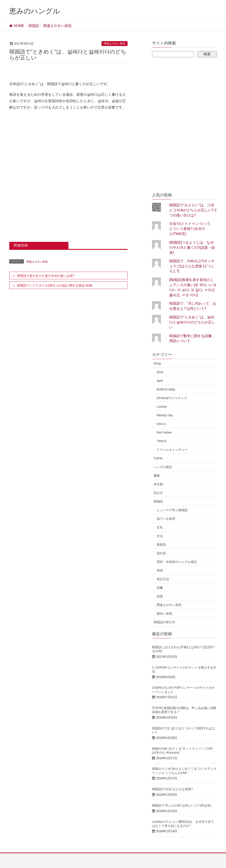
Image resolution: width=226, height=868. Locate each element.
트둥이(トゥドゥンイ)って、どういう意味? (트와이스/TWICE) (192, 229)
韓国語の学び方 (164, 622)
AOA (160, 372)
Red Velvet (164, 432)
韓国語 (158, 501)
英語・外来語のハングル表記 (177, 562)
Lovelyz (162, 407)
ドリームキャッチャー (172, 450)
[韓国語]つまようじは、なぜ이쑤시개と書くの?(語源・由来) (192, 248)
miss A (161, 424)
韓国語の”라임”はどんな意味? (172, 789)
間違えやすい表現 (115, 44)
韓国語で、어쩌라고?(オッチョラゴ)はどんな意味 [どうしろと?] (192, 266)
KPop (157, 363)
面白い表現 (164, 614)
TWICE (162, 441)
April (160, 381)
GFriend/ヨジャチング (172, 398)
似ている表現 (166, 519)
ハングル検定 (163, 467)
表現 (160, 570)
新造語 (161, 545)
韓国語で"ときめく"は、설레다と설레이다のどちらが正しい (192, 322)
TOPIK (158, 458)
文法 (160, 536)
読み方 (158, 493)
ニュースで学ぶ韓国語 (172, 510)
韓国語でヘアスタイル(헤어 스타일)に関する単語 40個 (55, 285)
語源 (160, 596)
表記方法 (163, 579)
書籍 (157, 476)
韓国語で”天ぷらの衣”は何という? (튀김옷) (182, 805)
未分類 (158, 484)
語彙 (160, 588)
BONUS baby (166, 389)
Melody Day (165, 415)
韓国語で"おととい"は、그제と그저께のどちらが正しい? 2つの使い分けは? (193, 210)
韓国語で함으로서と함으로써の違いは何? (46, 276)
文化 (160, 527)
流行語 (161, 553)
